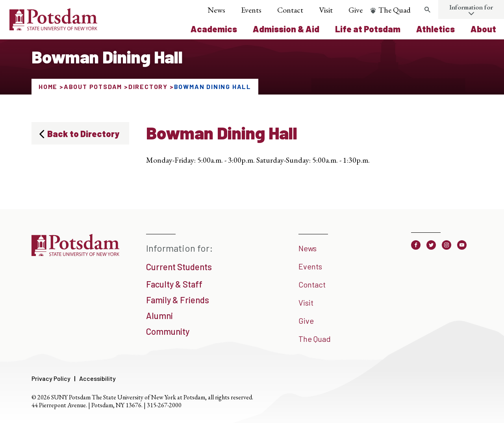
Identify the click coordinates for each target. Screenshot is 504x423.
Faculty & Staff (174, 284)
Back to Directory (83, 134)
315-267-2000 (164, 405)
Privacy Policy (51, 378)
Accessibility (97, 378)
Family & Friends (178, 300)
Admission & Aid (286, 29)
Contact (290, 10)
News (216, 10)
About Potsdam (93, 86)
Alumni (159, 315)
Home (48, 86)
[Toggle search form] (427, 10)
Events (251, 10)
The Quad (395, 10)
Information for (471, 7)
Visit (326, 10)
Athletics (435, 29)
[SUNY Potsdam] (75, 253)
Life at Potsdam (368, 29)
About (483, 29)
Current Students (179, 267)
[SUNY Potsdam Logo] (53, 28)
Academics (214, 29)
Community (168, 331)
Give (356, 10)
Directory (148, 86)
